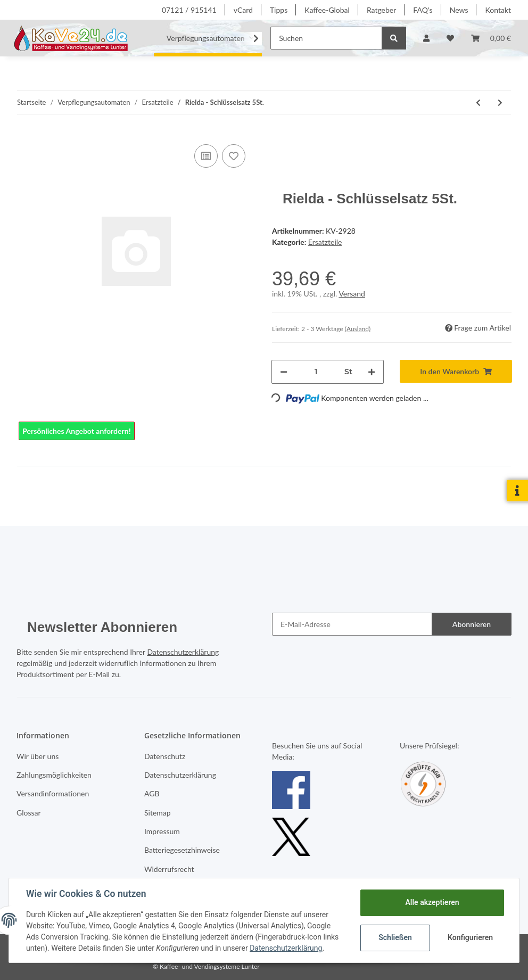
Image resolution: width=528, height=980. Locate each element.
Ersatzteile (325, 242)
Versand (352, 294)
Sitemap (158, 813)
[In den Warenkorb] (456, 371)
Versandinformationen (53, 793)
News (459, 10)
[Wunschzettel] (450, 38)
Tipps (279, 10)
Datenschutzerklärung (183, 652)
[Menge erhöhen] (372, 372)
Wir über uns (38, 756)
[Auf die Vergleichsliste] (206, 156)
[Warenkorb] (491, 38)
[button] (426, 38)
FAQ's (423, 10)
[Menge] (316, 372)
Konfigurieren (470, 937)
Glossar (29, 813)
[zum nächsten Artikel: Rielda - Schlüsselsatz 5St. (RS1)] (500, 102)
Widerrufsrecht (169, 869)
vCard (243, 10)
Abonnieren (472, 624)
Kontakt (498, 10)
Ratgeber (381, 10)
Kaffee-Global (327, 10)
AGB (152, 793)
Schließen (395, 937)
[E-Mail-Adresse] (352, 624)
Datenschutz (165, 756)
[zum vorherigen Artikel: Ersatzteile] (478, 102)
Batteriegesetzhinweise (182, 850)
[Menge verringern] (284, 372)
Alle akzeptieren (432, 902)
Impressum (162, 831)
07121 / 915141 (189, 10)
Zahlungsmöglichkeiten (54, 775)
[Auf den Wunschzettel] (234, 156)
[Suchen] (326, 38)
